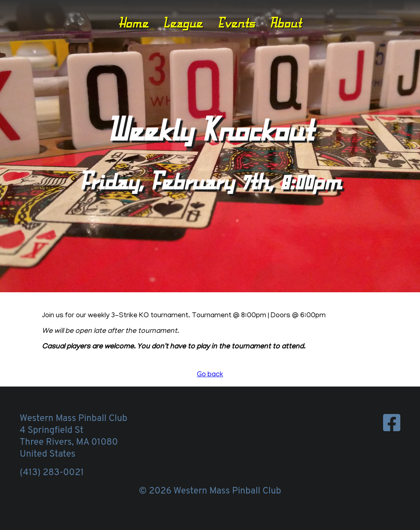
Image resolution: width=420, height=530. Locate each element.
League (183, 23)
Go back (210, 375)
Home (134, 23)
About (285, 23)
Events (236, 23)
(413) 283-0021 (52, 473)
